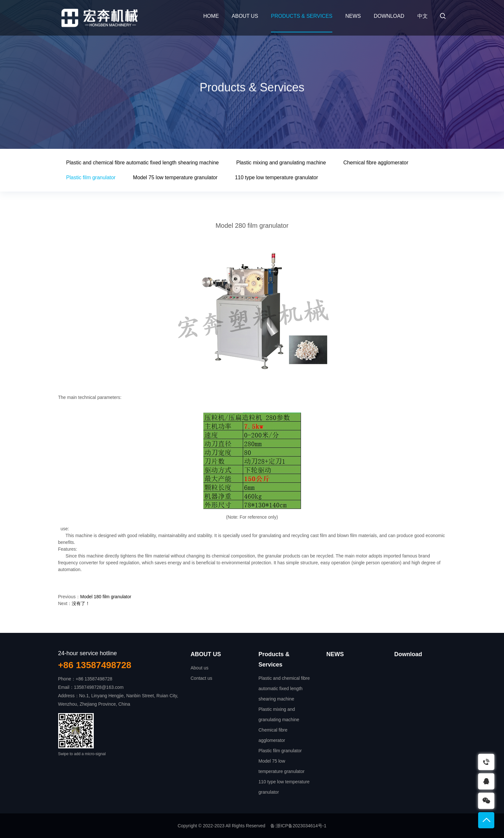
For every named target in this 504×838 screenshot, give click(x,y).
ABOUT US (245, 16)
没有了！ (81, 603)
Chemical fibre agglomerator (376, 163)
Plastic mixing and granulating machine (281, 163)
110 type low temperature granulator (277, 177)
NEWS (353, 16)
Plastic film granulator (91, 177)
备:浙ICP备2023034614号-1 (298, 826)
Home (211, 16)
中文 (423, 16)
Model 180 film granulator (106, 597)
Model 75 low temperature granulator (175, 177)
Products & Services (302, 16)
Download (389, 16)
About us (200, 668)
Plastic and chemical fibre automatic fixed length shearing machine (143, 163)
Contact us (202, 678)
